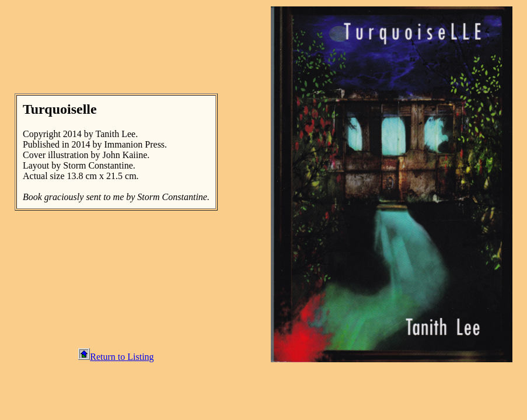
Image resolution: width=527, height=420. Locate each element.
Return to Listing (116, 357)
